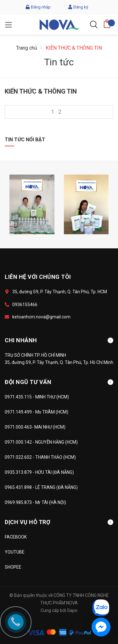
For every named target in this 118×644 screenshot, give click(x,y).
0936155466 (25, 305)
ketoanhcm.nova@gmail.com (41, 317)
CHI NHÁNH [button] (59, 340)
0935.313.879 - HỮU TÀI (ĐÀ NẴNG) (39, 472)
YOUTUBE (15, 552)
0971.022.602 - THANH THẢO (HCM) (40, 457)
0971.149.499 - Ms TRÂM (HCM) (37, 412)
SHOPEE (13, 567)
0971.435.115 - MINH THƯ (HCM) (37, 397)
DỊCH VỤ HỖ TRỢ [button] (59, 522)
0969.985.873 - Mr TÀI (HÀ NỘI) (35, 502)
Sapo (72, 610)
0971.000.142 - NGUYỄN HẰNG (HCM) (41, 442)
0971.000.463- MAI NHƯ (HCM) (35, 427)
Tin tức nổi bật (25, 140)
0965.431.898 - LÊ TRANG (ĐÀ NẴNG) (41, 487)
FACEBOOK (16, 537)
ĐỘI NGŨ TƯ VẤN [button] (59, 382)
